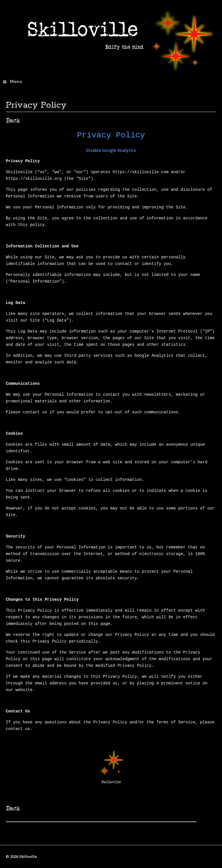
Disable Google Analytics (111, 150)
